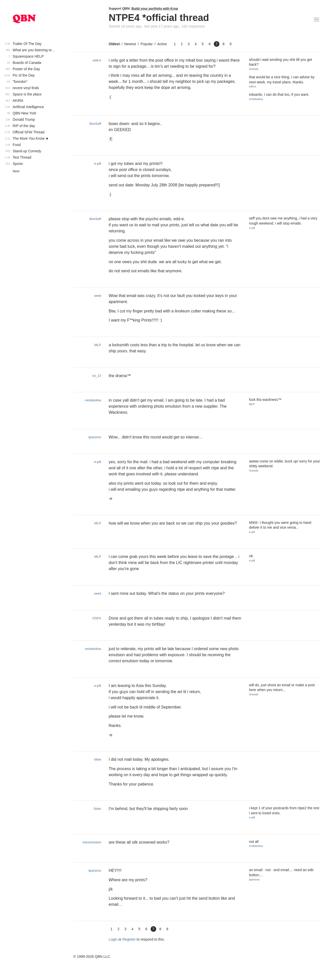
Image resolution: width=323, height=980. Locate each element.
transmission (92, 842)
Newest (130, 44)
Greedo (254, 69)
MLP (98, 345)
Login (113, 939)
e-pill (98, 164)
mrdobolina (256, 99)
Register (129, 939)
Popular (147, 44)
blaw (98, 759)
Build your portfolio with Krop (155, 8)
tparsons (95, 437)
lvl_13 (97, 376)
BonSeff (95, 124)
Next (16, 171)
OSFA (97, 618)
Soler (97, 809)
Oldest (114, 44)
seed (98, 296)
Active (162, 44)
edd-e (97, 60)
